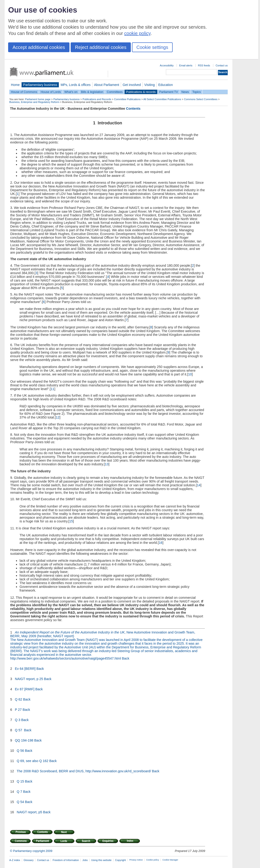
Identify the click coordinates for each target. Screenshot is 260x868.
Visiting (150, 85)
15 (71, 521)
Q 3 (18, 720)
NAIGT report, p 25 (29, 679)
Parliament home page (38, 99)
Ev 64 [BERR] (25, 669)
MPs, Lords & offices (76, 85)
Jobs (85, 860)
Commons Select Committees (201, 99)
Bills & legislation (92, 92)
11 (53, 389)
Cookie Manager (170, 860)
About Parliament (107, 85)
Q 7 (19, 792)
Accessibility (167, 65)
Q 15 (20, 781)
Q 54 (20, 802)
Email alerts (186, 65)
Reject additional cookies (101, 47)
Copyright (120, 860)
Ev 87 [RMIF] (25, 689)
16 (161, 543)
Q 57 (19, 730)
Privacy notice (136, 860)
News (185, 92)
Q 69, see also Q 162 (33, 761)
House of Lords (51, 92)
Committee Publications (127, 99)
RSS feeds (204, 65)
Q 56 (20, 751)
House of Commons (24, 92)
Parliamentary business (40, 85)
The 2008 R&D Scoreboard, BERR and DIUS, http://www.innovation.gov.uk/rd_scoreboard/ (84, 771)
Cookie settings (152, 47)
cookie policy (137, 33)
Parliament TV (169, 92)
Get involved (132, 85)
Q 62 (18, 699)
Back (126, 658)
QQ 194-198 (24, 740)
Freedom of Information (66, 860)
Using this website (101, 860)
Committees (115, 92)
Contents (133, 109)
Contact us (222, 65)
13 (107, 464)
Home (15, 85)
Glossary (29, 860)
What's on (71, 92)
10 (190, 374)
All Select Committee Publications (162, 99)
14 (199, 485)
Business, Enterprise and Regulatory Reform (34, 102)
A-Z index (15, 860)
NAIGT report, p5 (29, 812)
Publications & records (141, 92)
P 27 (18, 710)
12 (58, 417)
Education (166, 85)
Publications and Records (97, 99)
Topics (197, 92)
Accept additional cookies (39, 47)
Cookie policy (153, 860)
